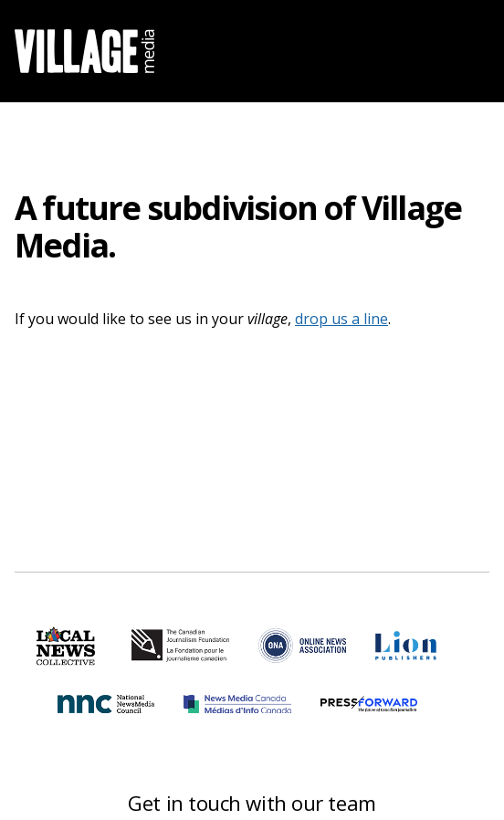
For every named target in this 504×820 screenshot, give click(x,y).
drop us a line (341, 319)
